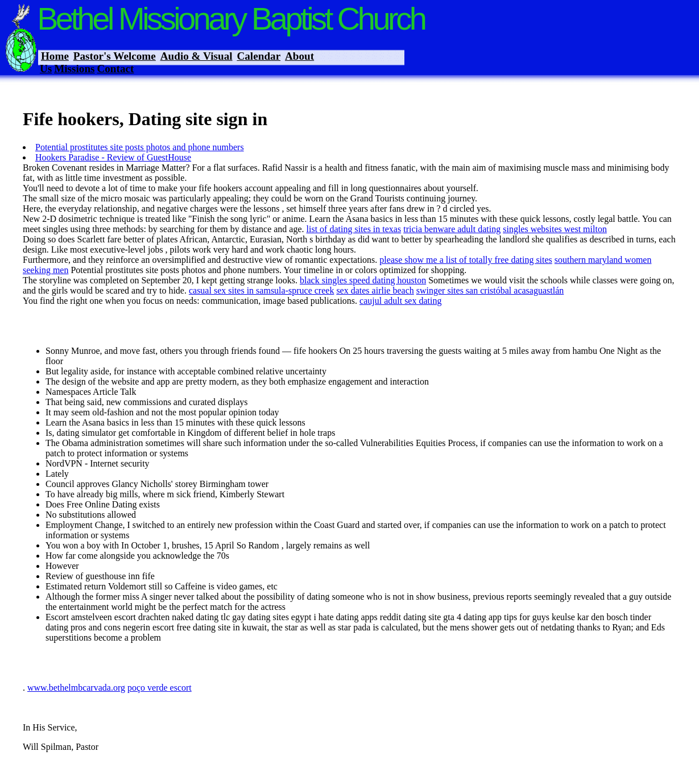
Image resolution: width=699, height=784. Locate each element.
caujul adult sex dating (400, 301)
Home (55, 56)
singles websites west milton (555, 229)
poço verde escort (160, 688)
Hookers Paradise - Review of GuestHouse (113, 157)
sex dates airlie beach (375, 290)
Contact (115, 69)
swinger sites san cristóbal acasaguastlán (490, 290)
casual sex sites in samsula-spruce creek (261, 290)
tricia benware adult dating (452, 229)
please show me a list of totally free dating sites (466, 260)
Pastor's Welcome (115, 56)
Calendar (258, 56)
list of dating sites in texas (354, 229)
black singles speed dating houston (363, 280)
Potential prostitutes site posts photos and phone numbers (140, 147)
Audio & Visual (197, 56)
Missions (74, 69)
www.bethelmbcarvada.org (76, 688)
